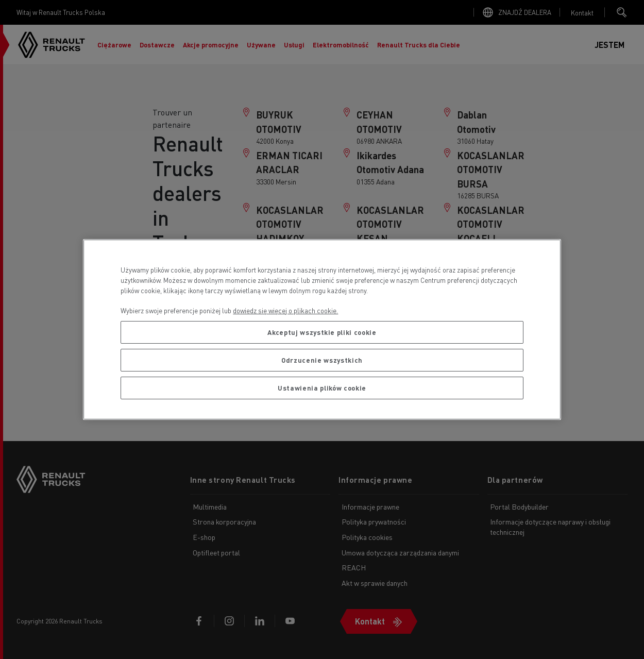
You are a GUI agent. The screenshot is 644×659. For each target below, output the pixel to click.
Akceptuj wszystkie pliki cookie (322, 332)
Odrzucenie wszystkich (322, 360)
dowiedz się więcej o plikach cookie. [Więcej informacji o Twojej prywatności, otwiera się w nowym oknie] (285, 310)
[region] (322, 329)
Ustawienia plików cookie (322, 388)
